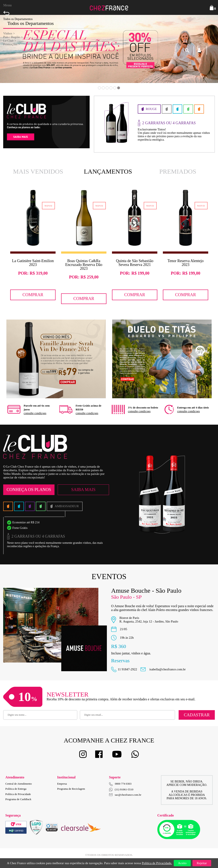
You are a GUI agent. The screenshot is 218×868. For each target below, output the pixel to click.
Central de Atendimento (19, 784)
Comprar (33, 295)
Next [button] (196, 55)
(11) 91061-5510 (121, 790)
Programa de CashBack (18, 799)
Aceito (182, 863)
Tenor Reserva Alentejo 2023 (186, 263)
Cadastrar (197, 715)
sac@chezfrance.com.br (125, 795)
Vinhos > (9, 33)
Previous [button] (22, 55)
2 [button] (103, 88)
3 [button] (107, 88)
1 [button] (99, 88)
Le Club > (10, 41)
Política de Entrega (16, 789)
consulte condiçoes (35, 413)
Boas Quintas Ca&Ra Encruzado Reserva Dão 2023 (84, 265)
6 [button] (119, 88)
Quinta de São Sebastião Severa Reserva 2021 (135, 263)
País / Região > (13, 37)
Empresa (62, 784)
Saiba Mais (83, 490)
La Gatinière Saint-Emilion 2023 (33, 263)
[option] (33, 245)
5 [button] (115, 88)
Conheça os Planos (29, 490)
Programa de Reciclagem (71, 789)
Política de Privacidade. (157, 863)
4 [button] (111, 88)
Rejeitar (202, 863)
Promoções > (12, 44)
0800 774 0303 (123, 784)
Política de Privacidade (18, 794)
